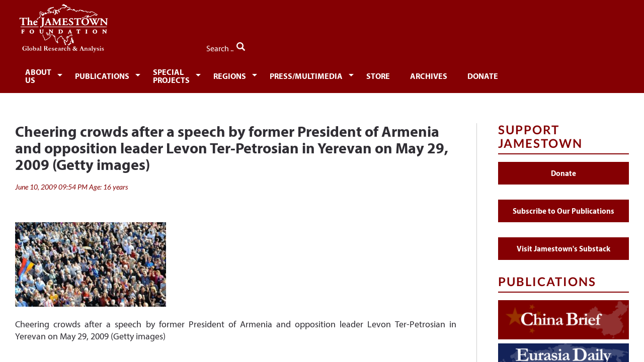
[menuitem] (48, 73)
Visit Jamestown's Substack (563, 243)
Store (454, 74)
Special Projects (213, 74)
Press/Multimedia (376, 74)
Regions (294, 74)
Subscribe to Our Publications (563, 205)
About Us (46, 74)
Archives (508, 74)
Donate (566, 74)
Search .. (608, 46)
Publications (121, 74)
